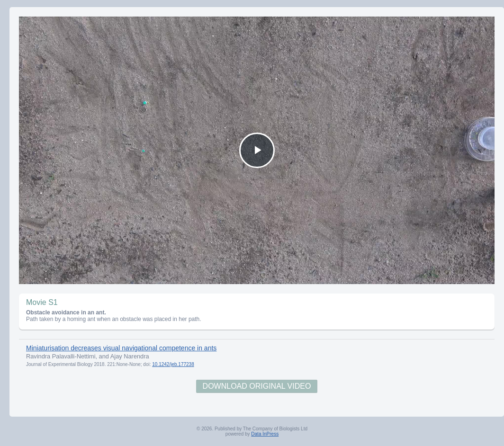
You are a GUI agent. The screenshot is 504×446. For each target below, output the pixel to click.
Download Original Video (257, 386)
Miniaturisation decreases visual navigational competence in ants (121, 348)
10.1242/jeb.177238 (173, 364)
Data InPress (265, 434)
